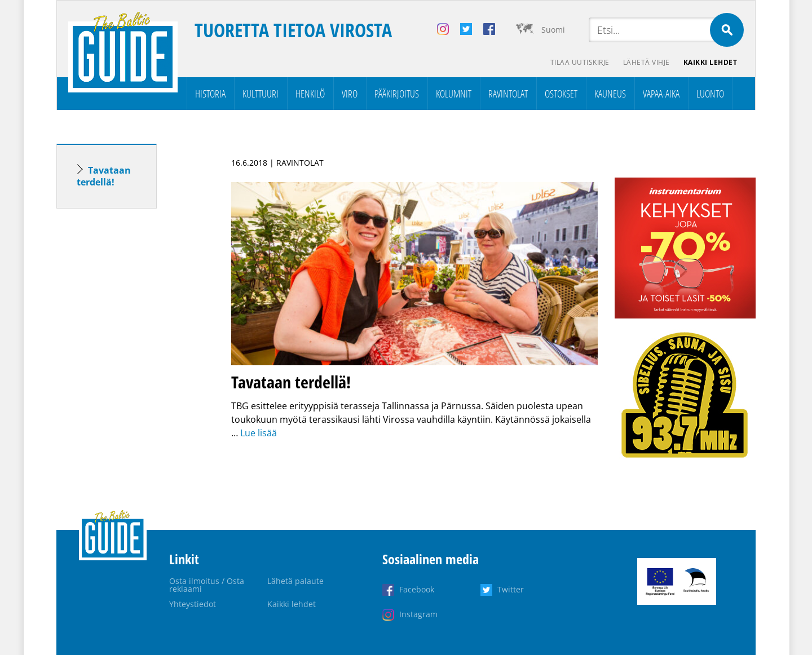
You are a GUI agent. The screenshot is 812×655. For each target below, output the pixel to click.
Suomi (553, 30)
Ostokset (561, 94)
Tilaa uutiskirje (580, 62)
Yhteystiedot (193, 604)
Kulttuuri (261, 94)
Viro (350, 94)
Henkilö (310, 94)
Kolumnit (454, 94)
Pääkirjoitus (397, 94)
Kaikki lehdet (710, 62)
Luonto (710, 94)
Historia (210, 94)
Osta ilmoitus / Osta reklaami (207, 585)
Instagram (418, 614)
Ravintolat (508, 94)
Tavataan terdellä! (104, 176)
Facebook (417, 589)
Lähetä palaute (295, 581)
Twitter (511, 589)
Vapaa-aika (661, 94)
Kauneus (610, 94)
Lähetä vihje (646, 62)
